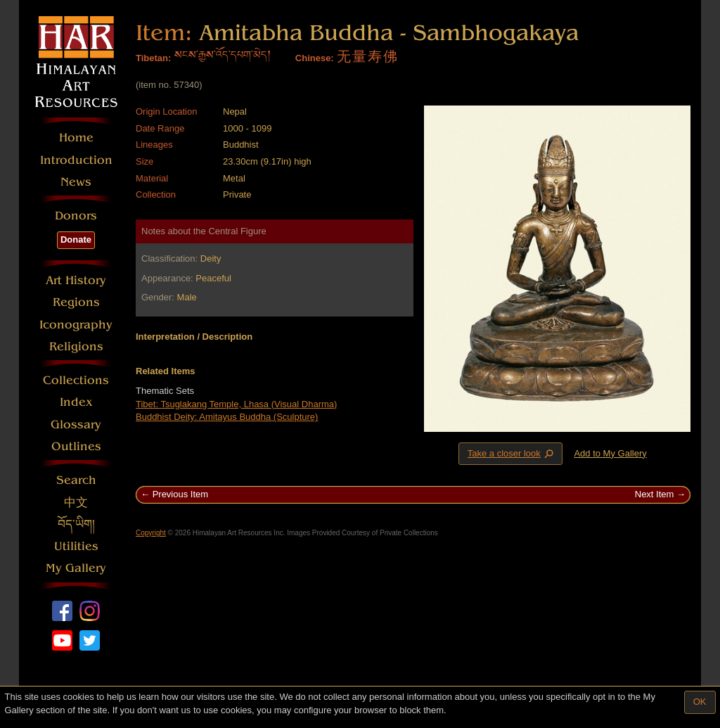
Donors (76, 216)
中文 (76, 503)
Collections (76, 380)
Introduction (76, 160)
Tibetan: (153, 58)
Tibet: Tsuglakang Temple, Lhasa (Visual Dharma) (236, 404)
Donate (76, 240)
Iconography (76, 325)
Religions (76, 346)
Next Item (655, 494)
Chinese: (315, 58)
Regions (76, 302)
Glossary (76, 424)
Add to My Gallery (610, 453)
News (76, 182)
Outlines (76, 446)
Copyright (151, 533)
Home (76, 138)
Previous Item (180, 494)
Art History (76, 280)
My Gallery (76, 568)
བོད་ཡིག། (76, 524)
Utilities (76, 546)
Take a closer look (512, 453)
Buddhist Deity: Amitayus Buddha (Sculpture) (227, 417)
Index (76, 402)
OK (700, 702)
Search (76, 480)
